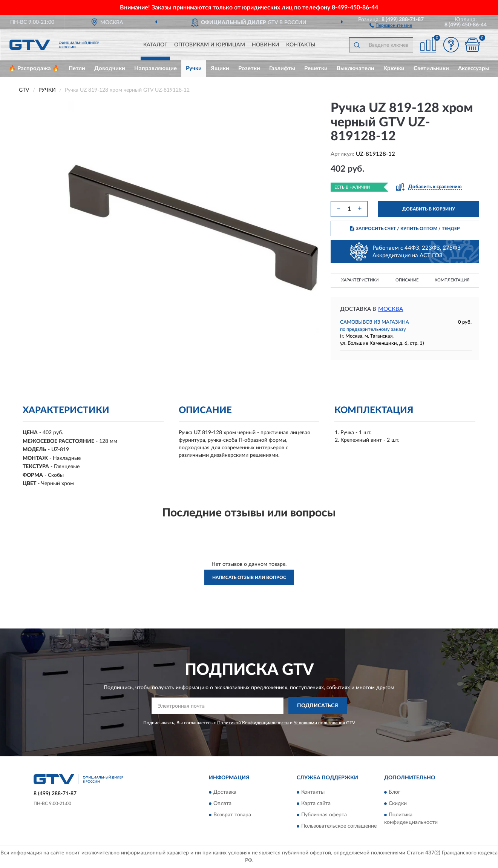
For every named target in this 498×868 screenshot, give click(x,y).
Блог (395, 793)
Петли (77, 68)
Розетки (249, 68)
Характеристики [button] (360, 280)
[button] (391, 25)
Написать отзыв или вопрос (249, 578)
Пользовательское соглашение (339, 827)
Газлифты (282, 68)
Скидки (398, 804)
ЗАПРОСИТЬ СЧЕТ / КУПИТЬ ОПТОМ (405, 229)
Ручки (194, 68)
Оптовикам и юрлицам (210, 45)
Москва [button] (391, 309)
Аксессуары (474, 68)
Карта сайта (316, 804)
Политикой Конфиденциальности (253, 723)
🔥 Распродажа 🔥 (34, 68)
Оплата (222, 804)
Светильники (431, 68)
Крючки (394, 68)
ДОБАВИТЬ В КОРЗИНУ (429, 209)
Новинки (266, 45)
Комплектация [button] (452, 280)
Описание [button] (407, 280)
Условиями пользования (319, 723)
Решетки (316, 68)
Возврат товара (232, 815)
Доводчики (110, 68)
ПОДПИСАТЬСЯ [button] (318, 706)
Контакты (301, 45)
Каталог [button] (155, 45)
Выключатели (355, 68)
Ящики (220, 68)
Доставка (225, 793)
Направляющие (156, 68)
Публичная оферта (324, 815)
